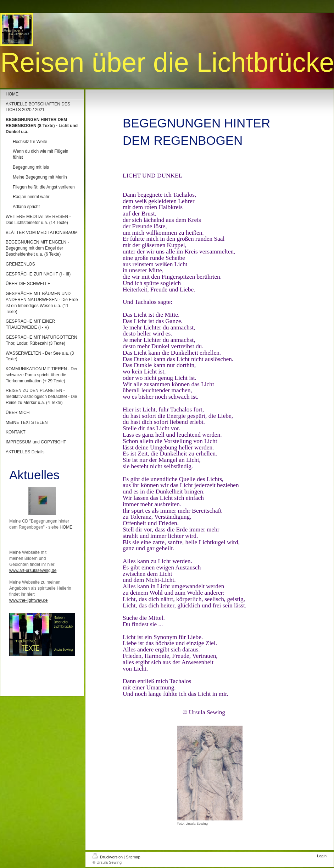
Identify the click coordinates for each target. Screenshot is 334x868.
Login (322, 856)
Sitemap (133, 857)
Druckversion (108, 857)
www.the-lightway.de (29, 600)
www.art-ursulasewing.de (33, 571)
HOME (66, 527)
